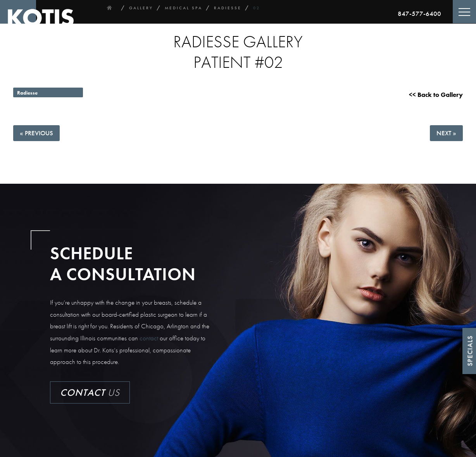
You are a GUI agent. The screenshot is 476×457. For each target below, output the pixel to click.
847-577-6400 (419, 14)
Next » (446, 133)
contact (149, 338)
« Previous (36, 133)
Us (90, 392)
